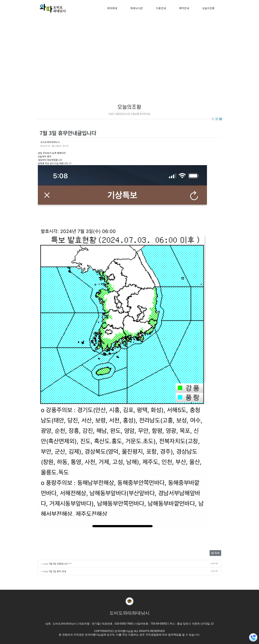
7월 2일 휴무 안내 (57, 571)
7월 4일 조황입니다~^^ (60, 564)
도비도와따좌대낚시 (50, 142)
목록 (215, 553)
